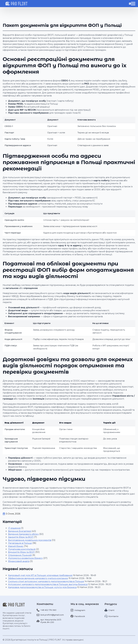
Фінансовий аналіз (19, 561)
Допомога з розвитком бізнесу (25, 558)
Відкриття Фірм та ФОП (21, 552)
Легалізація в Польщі (20, 543)
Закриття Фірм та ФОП (21, 537)
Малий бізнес (16, 546)
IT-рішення (14, 528)
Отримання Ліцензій (20, 555)
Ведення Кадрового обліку (23, 534)
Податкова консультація (22, 549)
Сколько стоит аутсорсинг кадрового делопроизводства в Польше (46, 581)
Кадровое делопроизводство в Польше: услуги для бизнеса (42, 587)
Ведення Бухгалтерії (20, 531)
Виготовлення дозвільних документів (30, 540)
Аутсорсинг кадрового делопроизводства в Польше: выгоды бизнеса (48, 584)
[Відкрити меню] (133, 8)
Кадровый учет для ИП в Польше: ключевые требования (40, 575)
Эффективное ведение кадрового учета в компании (38, 578)
